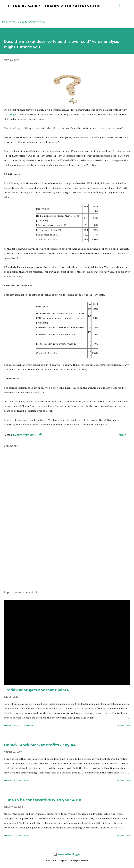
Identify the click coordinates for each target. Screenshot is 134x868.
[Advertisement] (67, 557)
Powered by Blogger (67, 854)
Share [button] (123, 435)
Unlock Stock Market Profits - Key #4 (40, 745)
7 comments (22, 835)
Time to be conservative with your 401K (43, 800)
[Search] (120, 6)
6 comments (22, 780)
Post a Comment (25, 725)
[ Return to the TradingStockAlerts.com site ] (24, 22)
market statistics (24, 435)
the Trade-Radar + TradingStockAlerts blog (52, 6)
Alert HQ (9, 114)
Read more (123, 725)
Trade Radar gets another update (36, 690)
